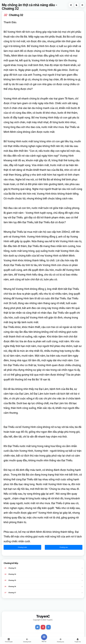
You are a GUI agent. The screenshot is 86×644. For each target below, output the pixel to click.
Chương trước (22, 547)
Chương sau (64, 547)
